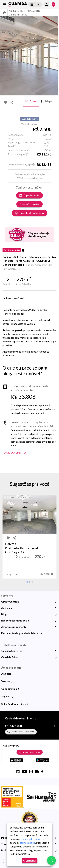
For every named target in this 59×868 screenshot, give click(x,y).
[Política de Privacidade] (56, 838)
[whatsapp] (51, 860)
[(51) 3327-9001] (55, 726)
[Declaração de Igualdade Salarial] (41, 633)
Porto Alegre (33, 11)
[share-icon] (12, 102)
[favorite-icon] (6, 102)
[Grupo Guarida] (56, 602)
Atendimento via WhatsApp (21, 732)
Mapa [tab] (47, 101)
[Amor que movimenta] (56, 627)
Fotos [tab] (31, 101)
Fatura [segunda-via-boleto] (35, 4)
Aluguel (13, 11)
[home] (18, 4)
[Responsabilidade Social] (56, 621)
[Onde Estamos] (53, 5)
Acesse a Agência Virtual (30, 752)
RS (22, 11)
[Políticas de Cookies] (56, 851)
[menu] (4, 4)
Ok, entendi (30, 861)
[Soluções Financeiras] (28, 704)
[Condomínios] (19, 689)
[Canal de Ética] (56, 658)
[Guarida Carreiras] (56, 651)
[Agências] (56, 608)
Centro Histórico (18, 14)
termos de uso (28, 843)
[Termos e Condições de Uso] (56, 844)
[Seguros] (13, 697)
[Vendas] (12, 682)
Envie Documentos (15, 453)
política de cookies (32, 839)
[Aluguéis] (13, 674)
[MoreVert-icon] (22, 538)
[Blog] (56, 615)
